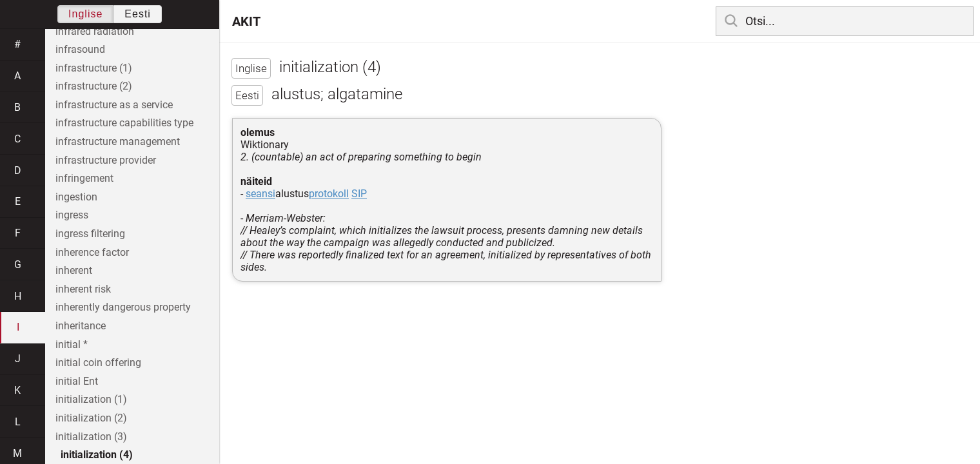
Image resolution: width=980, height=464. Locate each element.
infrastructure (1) (94, 68)
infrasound (80, 49)
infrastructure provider (106, 160)
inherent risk (83, 289)
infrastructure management (118, 141)
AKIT (246, 21)
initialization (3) (91, 437)
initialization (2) (91, 418)
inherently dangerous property (123, 307)
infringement (84, 178)
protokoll (329, 194)
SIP (359, 194)
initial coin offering (98, 362)
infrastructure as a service (114, 105)
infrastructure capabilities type (124, 123)
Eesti (138, 14)
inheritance (81, 326)
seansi (260, 194)
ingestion (76, 197)
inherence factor (92, 252)
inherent (74, 270)
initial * (72, 344)
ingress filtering (90, 234)
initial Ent (77, 381)
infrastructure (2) (94, 86)
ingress (72, 215)
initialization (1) (91, 399)
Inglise (85, 14)
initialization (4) (97, 455)
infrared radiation (95, 31)
